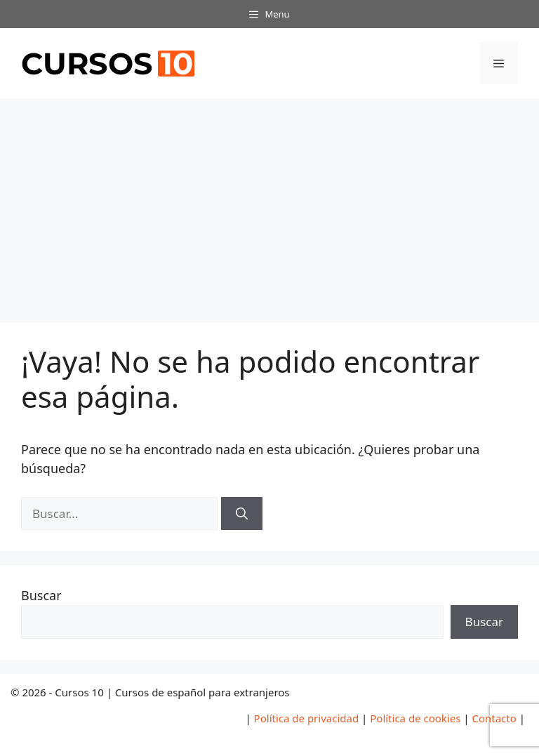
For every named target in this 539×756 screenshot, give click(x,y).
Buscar (41, 595)
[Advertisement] (269, 204)
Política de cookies (415, 718)
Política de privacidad (307, 718)
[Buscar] (242, 514)
